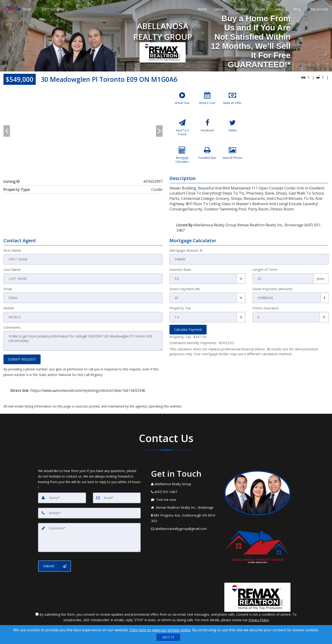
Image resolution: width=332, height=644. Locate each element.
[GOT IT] (168, 637)
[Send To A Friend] (182, 131)
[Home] (9, 9)
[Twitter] (232, 131)
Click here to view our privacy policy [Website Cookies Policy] (160, 630)
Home (202, 9)
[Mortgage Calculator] (182, 158)
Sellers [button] (281, 9)
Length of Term (265, 269)
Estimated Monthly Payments (202, 343)
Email (8, 289)
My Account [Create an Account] (318, 9)
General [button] (241, 9)
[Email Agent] (26, 9)
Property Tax (180, 308)
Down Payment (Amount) (272, 289)
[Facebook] (207, 131)
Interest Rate (180, 269)
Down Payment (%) (185, 289)
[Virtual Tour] (182, 103)
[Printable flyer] (207, 158)
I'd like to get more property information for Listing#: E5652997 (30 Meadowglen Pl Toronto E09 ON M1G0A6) (83, 341)
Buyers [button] (261, 9)
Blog (297, 9)
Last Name (12, 269)
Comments (12, 327)
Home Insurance (266, 308)
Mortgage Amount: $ (186, 250)
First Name (12, 250)
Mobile (9, 308)
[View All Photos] (232, 158)
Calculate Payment (188, 329)
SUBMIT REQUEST (22, 359)
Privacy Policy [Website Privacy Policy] (259, 620)
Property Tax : (188, 337)
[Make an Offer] (232, 103)
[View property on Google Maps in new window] (290, 124)
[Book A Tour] (207, 103)
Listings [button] (221, 9)
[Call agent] (49, 9)
